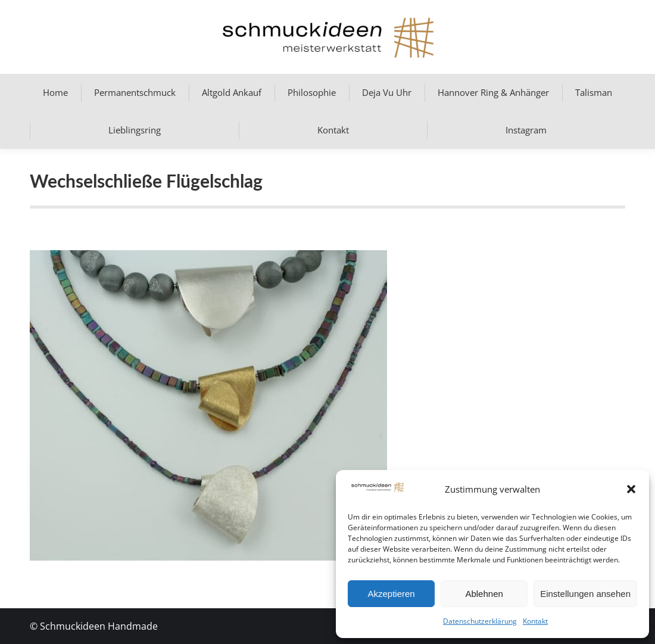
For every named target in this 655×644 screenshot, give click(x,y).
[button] (631, 489)
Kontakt (535, 621)
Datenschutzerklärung (480, 621)
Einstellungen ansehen (585, 594)
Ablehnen (484, 594)
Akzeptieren (391, 594)
